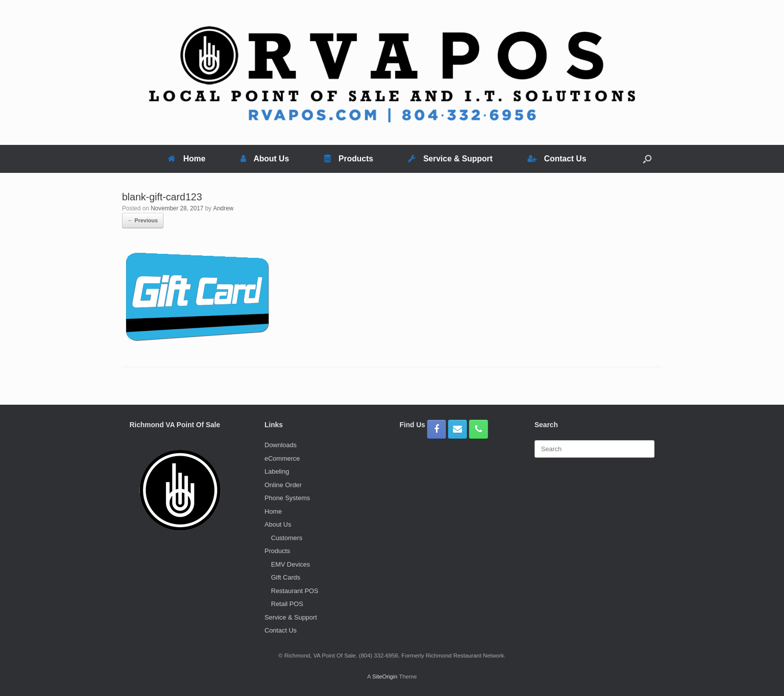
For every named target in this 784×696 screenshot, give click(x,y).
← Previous (143, 220)
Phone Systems (287, 498)
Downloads (280, 445)
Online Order (283, 485)
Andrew (223, 208)
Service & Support (450, 159)
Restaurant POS (295, 591)
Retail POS (287, 604)
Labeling (277, 471)
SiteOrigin (385, 677)
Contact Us (557, 159)
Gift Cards (286, 577)
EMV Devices (290, 564)
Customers (287, 538)
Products (348, 159)
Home (186, 159)
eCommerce (282, 458)
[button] (647, 159)
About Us (265, 159)
